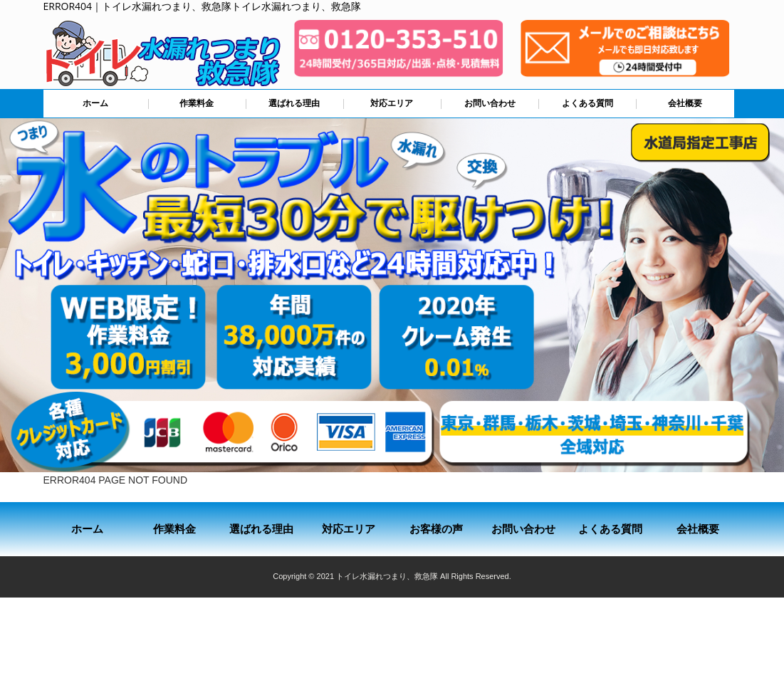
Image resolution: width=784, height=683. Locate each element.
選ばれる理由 (294, 103)
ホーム (95, 103)
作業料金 (197, 103)
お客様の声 (436, 529)
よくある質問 (587, 103)
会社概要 (685, 103)
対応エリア (392, 103)
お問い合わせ (490, 103)
